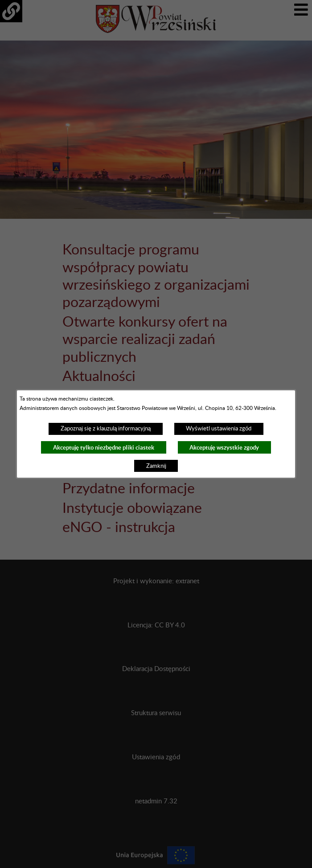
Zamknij (156, 466)
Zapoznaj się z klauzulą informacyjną (106, 429)
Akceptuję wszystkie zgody (224, 448)
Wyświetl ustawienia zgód (219, 429)
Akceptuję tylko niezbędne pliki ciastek (104, 448)
